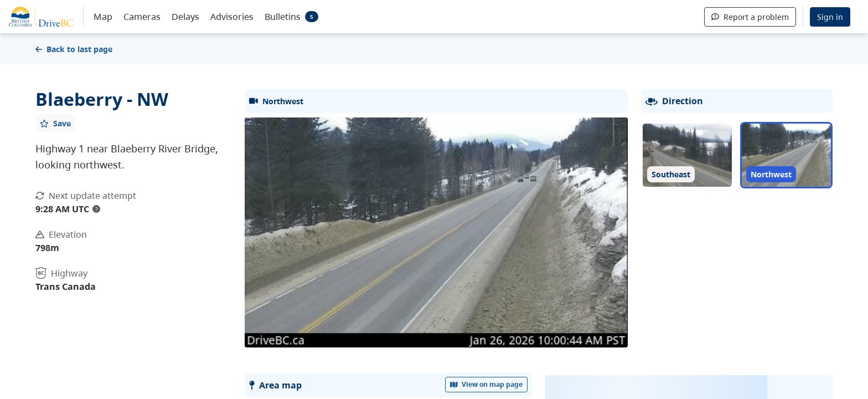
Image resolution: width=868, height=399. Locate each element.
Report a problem (750, 17)
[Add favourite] (55, 123)
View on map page (487, 384)
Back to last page (74, 49)
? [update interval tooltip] (96, 209)
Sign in (830, 17)
